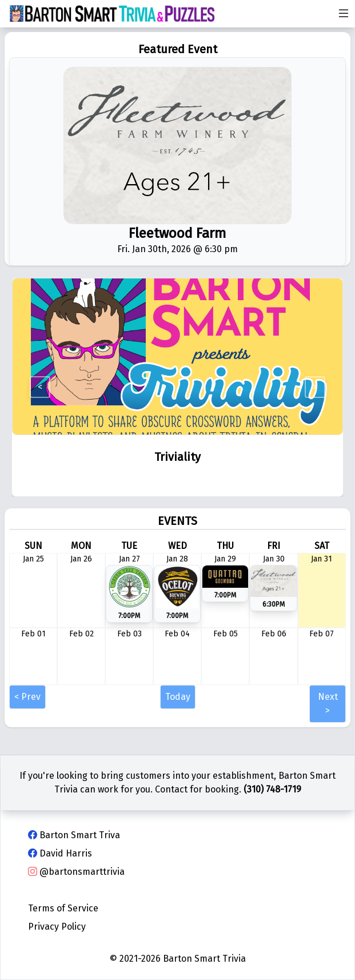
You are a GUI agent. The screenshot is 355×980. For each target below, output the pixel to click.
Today (178, 697)
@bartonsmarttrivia (76, 872)
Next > (328, 704)
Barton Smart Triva (74, 835)
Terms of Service (63, 908)
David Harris (60, 853)
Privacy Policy (57, 927)
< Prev (27, 697)
